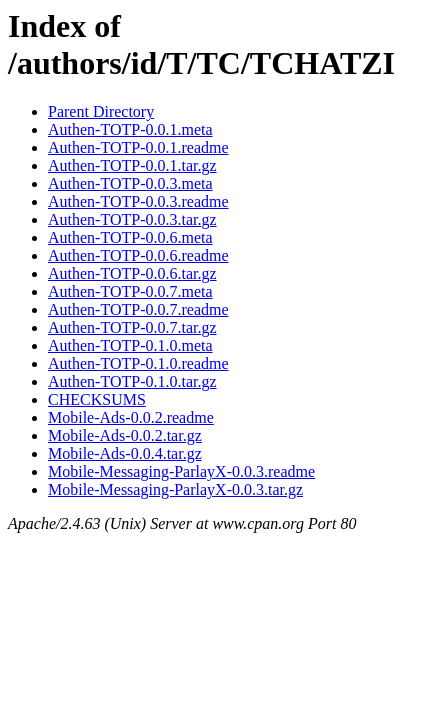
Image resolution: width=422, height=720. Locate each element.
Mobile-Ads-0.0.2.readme (131, 417)
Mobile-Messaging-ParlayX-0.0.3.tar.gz (175, 489)
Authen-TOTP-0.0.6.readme (138, 255)
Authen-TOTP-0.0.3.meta (130, 183)
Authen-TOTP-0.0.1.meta (130, 129)
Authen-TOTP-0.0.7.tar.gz (132, 327)
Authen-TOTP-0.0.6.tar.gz (132, 273)
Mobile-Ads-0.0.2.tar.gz (125, 435)
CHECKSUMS (97, 399)
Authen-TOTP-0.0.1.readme (138, 147)
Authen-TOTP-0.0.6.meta (130, 237)
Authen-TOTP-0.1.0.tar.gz (132, 381)
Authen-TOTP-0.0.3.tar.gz (132, 219)
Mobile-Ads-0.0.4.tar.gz (125, 453)
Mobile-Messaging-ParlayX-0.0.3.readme (181, 471)
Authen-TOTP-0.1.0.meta (130, 345)
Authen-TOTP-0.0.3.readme (138, 201)
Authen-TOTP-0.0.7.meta (130, 291)
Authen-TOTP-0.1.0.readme (138, 363)
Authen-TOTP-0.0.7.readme (138, 309)
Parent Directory (101, 111)
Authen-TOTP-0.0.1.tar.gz (132, 165)
